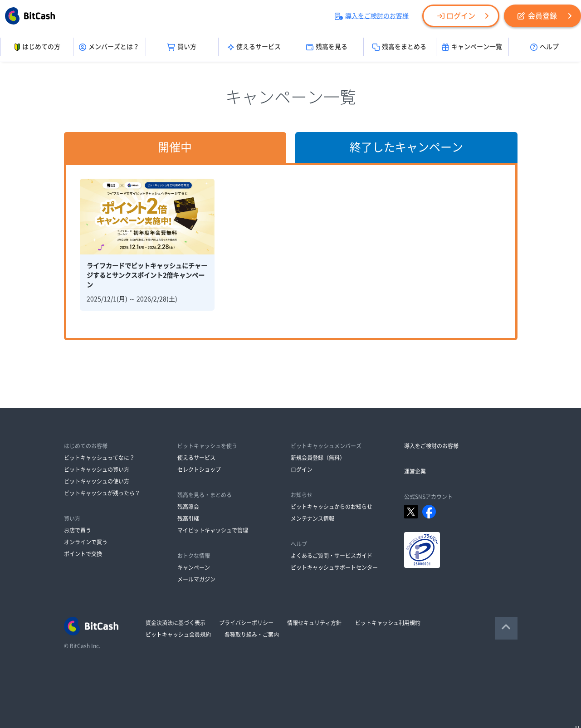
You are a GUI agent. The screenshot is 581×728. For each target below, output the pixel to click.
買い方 (182, 47)
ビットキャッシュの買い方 (97, 469)
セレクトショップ (199, 469)
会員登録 (537, 16)
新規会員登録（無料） (318, 458)
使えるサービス (254, 47)
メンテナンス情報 (312, 518)
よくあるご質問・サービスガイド (332, 556)
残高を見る (327, 47)
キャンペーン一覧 (472, 47)
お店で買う (78, 530)
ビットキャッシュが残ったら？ (102, 493)
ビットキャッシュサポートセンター (334, 567)
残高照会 (188, 507)
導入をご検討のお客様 (372, 16)
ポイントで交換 (83, 554)
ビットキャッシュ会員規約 (178, 635)
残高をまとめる (399, 47)
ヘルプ (544, 47)
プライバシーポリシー (246, 623)
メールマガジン (196, 579)
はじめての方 (37, 47)
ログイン (456, 16)
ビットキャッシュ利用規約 (388, 623)
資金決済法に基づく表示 (176, 623)
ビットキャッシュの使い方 (97, 481)
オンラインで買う (86, 542)
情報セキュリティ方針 (314, 623)
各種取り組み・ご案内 (252, 635)
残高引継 (188, 518)
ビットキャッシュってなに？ (99, 458)
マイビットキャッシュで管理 (213, 530)
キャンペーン (194, 567)
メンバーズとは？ (109, 47)
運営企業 (415, 471)
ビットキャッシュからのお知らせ (332, 507)
